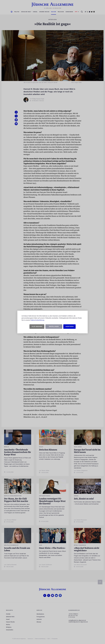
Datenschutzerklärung (37, 320)
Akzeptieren (69, 327)
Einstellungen (54, 327)
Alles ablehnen (37, 327)
